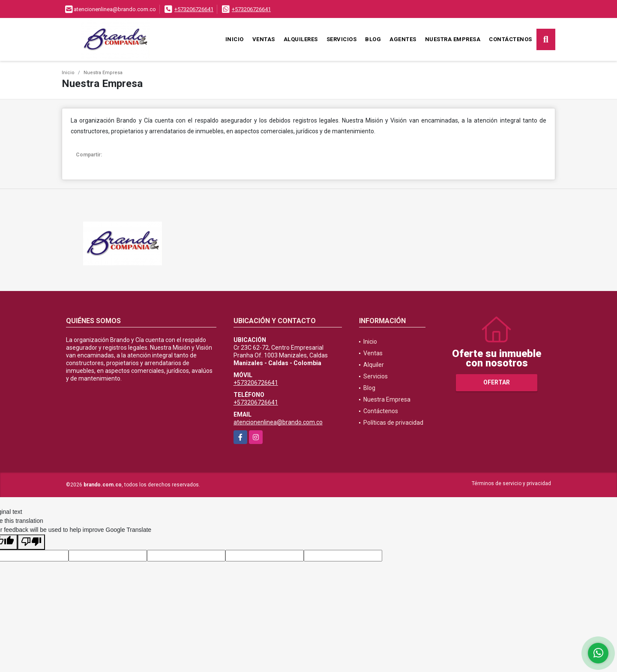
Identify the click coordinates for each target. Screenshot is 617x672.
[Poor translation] (31, 542)
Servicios (342, 39)
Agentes (403, 39)
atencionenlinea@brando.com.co (278, 422)
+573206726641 (194, 9)
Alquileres (301, 39)
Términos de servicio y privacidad (511, 483)
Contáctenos (511, 39)
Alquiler (374, 365)
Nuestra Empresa (453, 39)
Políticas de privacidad (393, 423)
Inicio (235, 39)
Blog (373, 39)
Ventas (264, 39)
